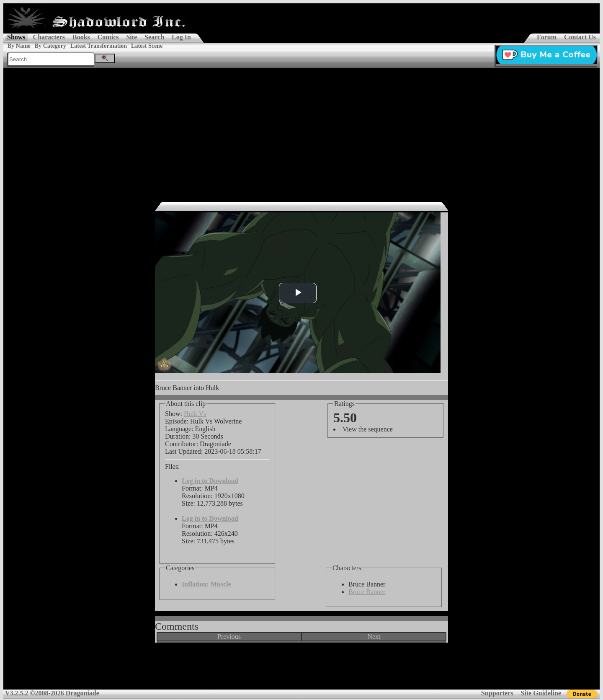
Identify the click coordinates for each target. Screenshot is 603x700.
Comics (108, 37)
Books (81, 37)
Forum (547, 37)
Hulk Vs (195, 414)
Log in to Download (210, 481)
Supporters (497, 693)
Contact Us (580, 37)
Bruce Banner (367, 592)
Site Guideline (541, 693)
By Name (19, 46)
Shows (16, 37)
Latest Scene (147, 46)
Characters (49, 37)
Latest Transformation (99, 46)
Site (131, 37)
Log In (181, 37)
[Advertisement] (301, 131)
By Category (50, 46)
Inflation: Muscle (206, 584)
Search (154, 37)
